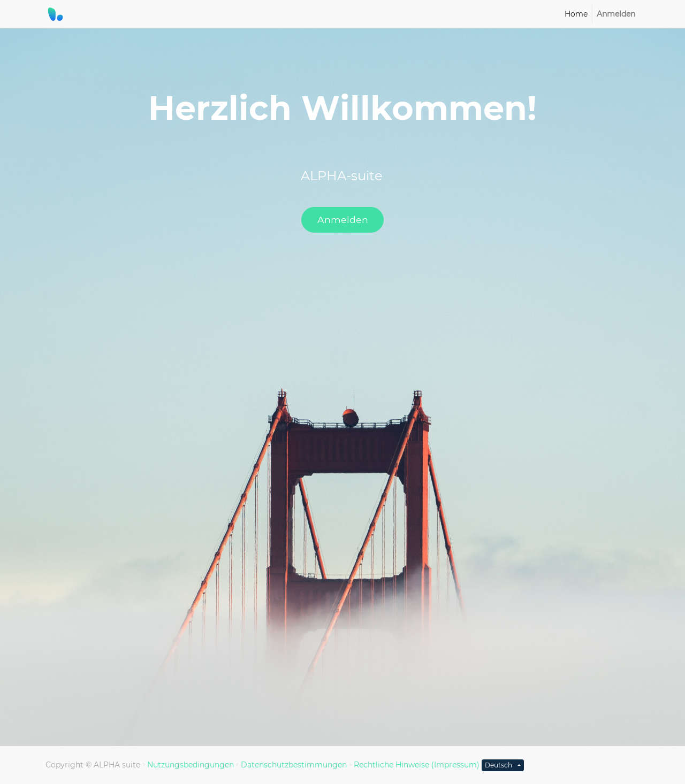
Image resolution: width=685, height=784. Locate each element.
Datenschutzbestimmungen (294, 765)
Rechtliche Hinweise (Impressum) (417, 765)
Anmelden (343, 220)
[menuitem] (576, 14)
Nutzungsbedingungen (191, 765)
